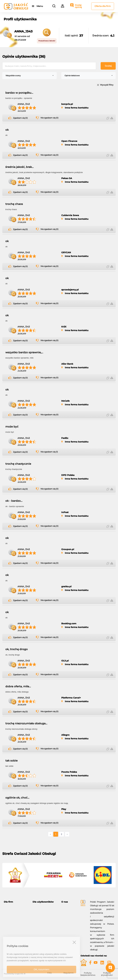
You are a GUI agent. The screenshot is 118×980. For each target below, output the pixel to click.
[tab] (16, 902)
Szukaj (108, 66)
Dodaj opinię (78, 6)
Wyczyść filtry (107, 85)
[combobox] (29, 76)
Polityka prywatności (107, 974)
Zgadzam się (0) (20, 118)
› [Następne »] (67, 834)
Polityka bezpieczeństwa (88, 974)
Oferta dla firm (103, 6)
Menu (40, 6)
